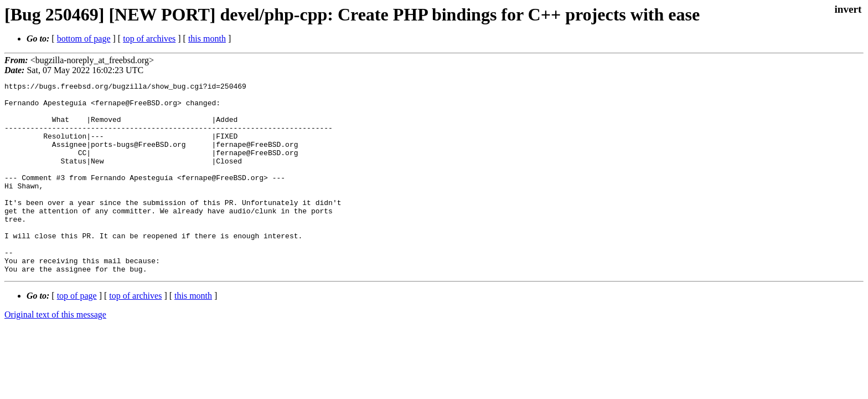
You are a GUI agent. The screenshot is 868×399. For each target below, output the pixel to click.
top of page (77, 334)
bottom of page (84, 39)
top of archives (149, 39)
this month (207, 39)
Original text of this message (55, 353)
